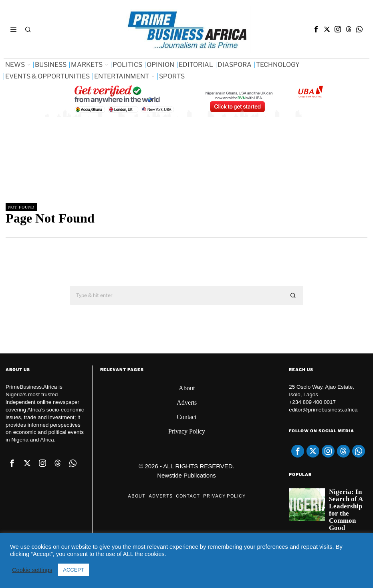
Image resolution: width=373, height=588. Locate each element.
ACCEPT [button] (74, 570)
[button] (294, 295)
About (187, 388)
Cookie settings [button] (32, 570)
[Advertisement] (151, 166)
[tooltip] (316, 29)
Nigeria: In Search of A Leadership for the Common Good (346, 510)
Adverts (187, 402)
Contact (186, 417)
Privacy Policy (187, 431)
